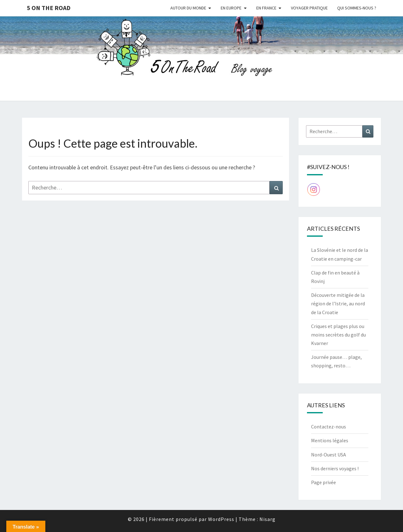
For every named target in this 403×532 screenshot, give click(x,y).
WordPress (221, 519)
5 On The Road (49, 8)
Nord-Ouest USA (329, 455)
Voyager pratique (309, 8)
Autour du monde (188, 8)
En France (266, 8)
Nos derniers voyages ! (335, 468)
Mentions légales (330, 440)
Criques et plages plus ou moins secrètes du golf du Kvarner (338, 335)
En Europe (231, 8)
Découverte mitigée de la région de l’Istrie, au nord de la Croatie (338, 303)
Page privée (324, 482)
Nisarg (267, 519)
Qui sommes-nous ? (357, 8)
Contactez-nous (329, 427)
